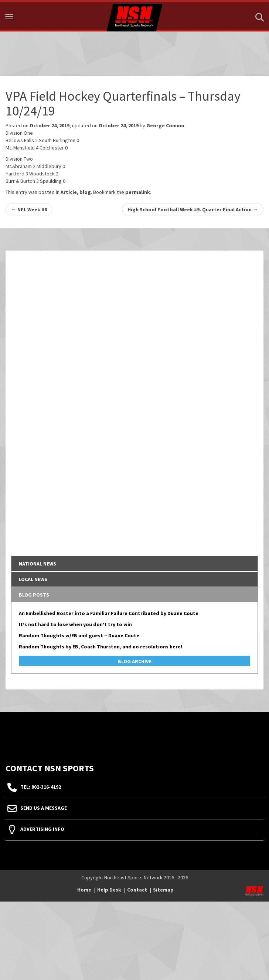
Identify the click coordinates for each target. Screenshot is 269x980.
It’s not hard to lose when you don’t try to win (75, 624)
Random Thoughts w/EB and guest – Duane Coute (79, 635)
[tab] (134, 564)
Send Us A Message (44, 808)
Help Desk (109, 890)
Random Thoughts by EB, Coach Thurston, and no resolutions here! (101, 647)
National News (38, 564)
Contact (137, 890)
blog (85, 192)
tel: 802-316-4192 (41, 787)
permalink (138, 192)
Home (84, 890)
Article (69, 192)
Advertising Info (42, 829)
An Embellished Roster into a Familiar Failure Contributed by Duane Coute (109, 613)
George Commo (165, 125)
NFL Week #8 (29, 209)
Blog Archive (135, 661)
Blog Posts (34, 595)
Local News (33, 579)
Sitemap (163, 890)
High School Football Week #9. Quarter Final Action (193, 209)
